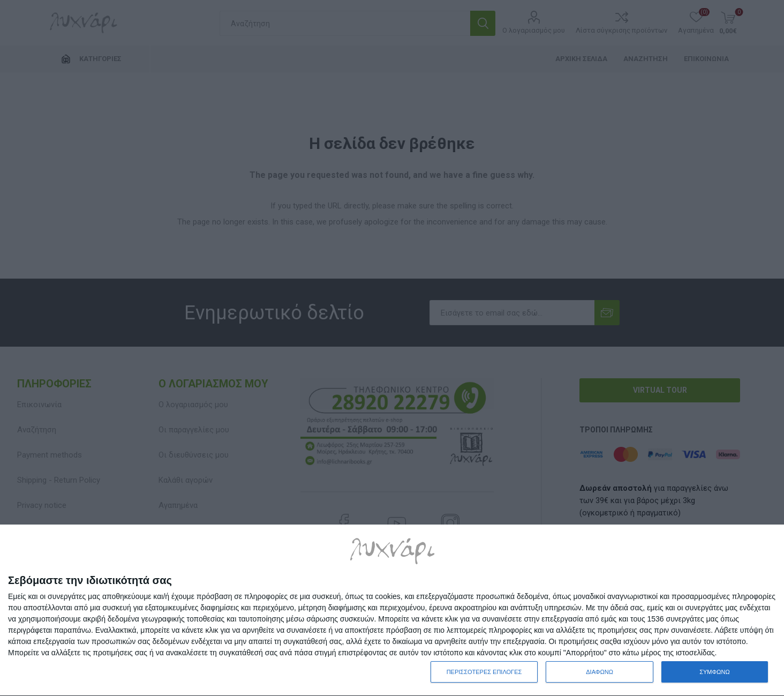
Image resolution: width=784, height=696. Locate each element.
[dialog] (392, 611)
